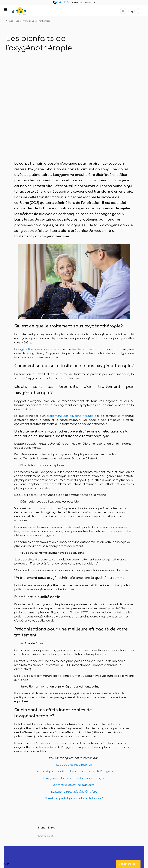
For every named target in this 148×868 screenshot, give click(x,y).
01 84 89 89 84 (61, 2)
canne (117, 531)
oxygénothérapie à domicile (36, 349)
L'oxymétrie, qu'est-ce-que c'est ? (74, 785)
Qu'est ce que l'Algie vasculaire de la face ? (74, 798)
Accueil (10, 21)
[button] (6, 864)
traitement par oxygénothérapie (70, 416)
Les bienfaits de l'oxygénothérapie (33, 21)
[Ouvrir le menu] (5, 10)
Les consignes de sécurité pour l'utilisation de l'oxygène (74, 771)
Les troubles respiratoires (74, 765)
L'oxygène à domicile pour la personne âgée (74, 778)
